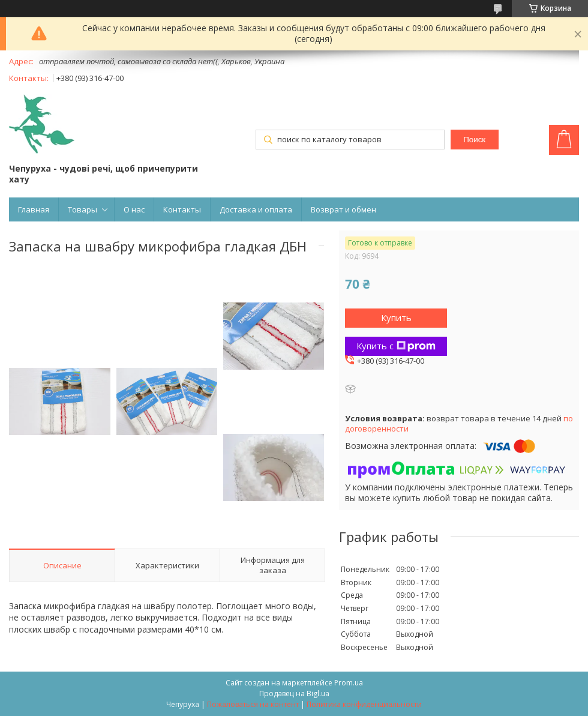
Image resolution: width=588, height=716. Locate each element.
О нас (134, 209)
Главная (34, 209)
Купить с (396, 346)
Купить (396, 317)
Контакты (182, 209)
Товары (82, 209)
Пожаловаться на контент (253, 704)
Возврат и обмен (343, 209)
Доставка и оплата (256, 209)
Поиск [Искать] (474, 140)
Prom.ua (349, 683)
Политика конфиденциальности (364, 704)
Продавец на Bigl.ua (294, 693)
